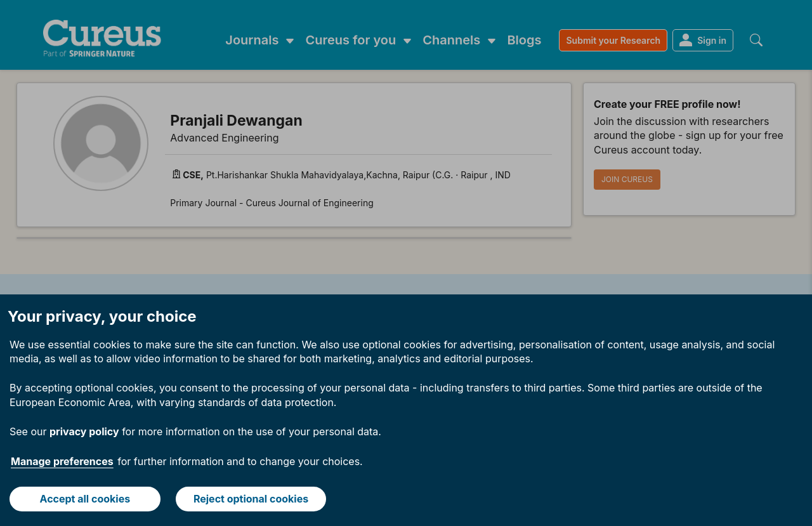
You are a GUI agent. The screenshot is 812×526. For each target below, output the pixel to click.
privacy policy (84, 431)
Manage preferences (62, 461)
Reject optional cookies (251, 499)
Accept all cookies (85, 499)
